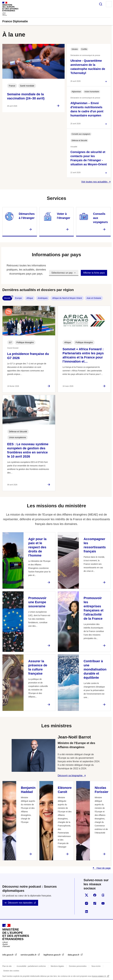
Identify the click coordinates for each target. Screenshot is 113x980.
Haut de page (103, 868)
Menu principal (109, 4)
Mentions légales (57, 966)
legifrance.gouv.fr (52, 955)
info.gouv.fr (8, 955)
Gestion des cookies (11, 971)
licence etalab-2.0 (99, 976)
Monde (7, 298)
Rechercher (101, 4)
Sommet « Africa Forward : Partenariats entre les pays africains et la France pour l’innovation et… (83, 355)
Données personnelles (78, 966)
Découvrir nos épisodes (20, 903)
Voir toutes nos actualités (94, 182)
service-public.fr (29, 955)
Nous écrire (96, 966)
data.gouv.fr (74, 955)
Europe (18, 298)
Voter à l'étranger (64, 216)
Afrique (30, 298)
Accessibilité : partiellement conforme (31, 966)
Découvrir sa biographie (70, 776)
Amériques (43, 298)
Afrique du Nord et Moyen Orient (67, 298)
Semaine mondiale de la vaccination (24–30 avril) (26, 96)
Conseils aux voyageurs (100, 218)
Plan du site (7, 966)
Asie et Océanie (94, 298)
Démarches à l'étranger (27, 216)
